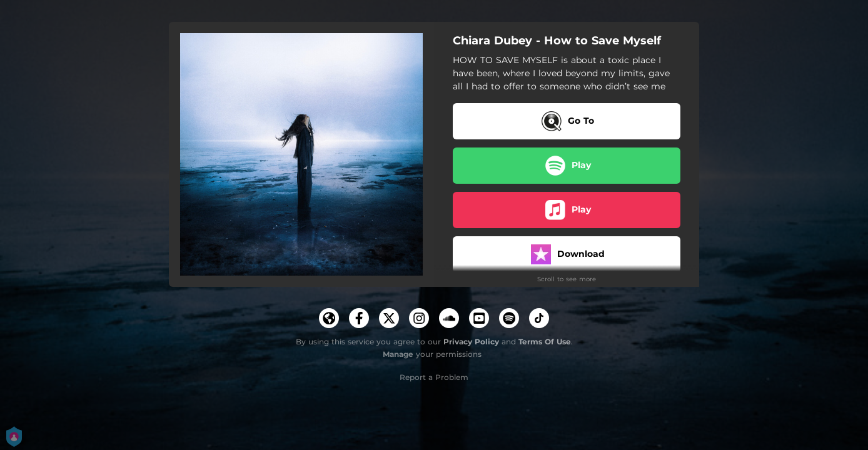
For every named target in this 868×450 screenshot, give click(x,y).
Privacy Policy (471, 342)
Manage (398, 354)
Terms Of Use (545, 342)
